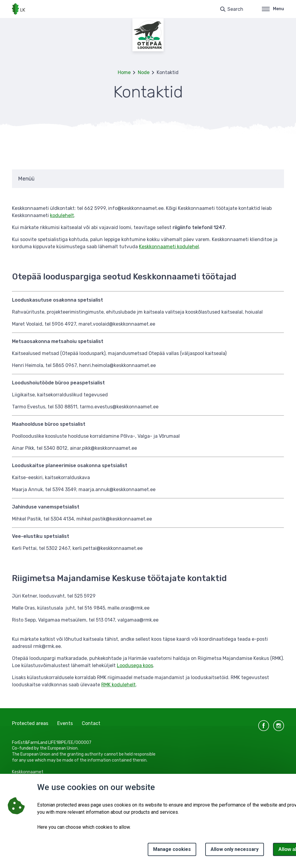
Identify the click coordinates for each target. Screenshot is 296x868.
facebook (264, 726)
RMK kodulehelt (118, 685)
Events (65, 723)
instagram (279, 726)
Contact (91, 723)
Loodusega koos (135, 665)
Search (235, 9)
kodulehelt (62, 215)
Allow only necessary (235, 849)
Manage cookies (172, 849)
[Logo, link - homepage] (19, 9)
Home (124, 72)
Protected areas (30, 723)
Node (144, 72)
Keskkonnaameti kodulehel (169, 247)
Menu (273, 9)
